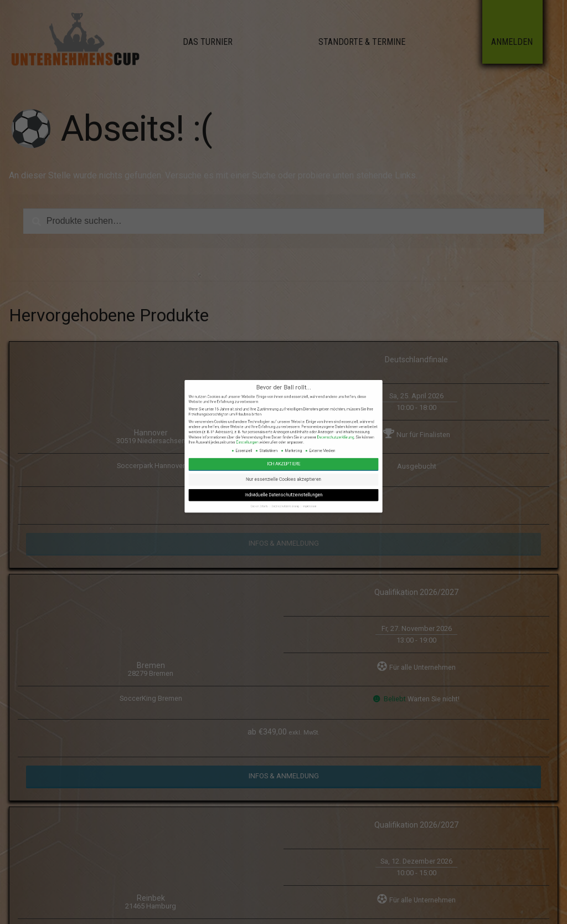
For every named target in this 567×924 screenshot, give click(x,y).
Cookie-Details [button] (277, 540)
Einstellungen (274, 523)
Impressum (290, 540)
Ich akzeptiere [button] (283, 529)
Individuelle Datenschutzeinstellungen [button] (283, 537)
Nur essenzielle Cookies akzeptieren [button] (283, 533)
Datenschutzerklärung (297, 522)
